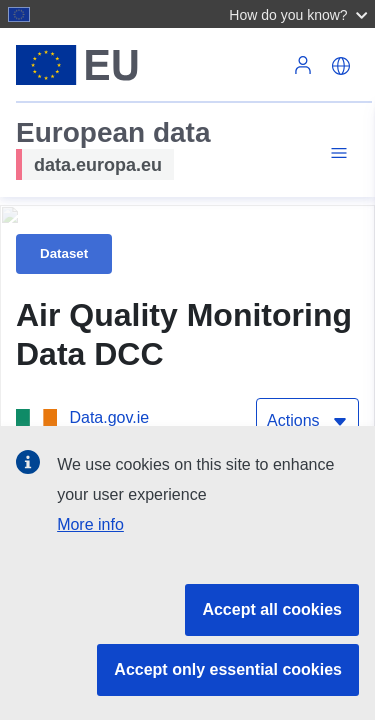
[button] (300, 14)
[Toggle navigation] (336, 153)
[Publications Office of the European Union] (179, 281)
